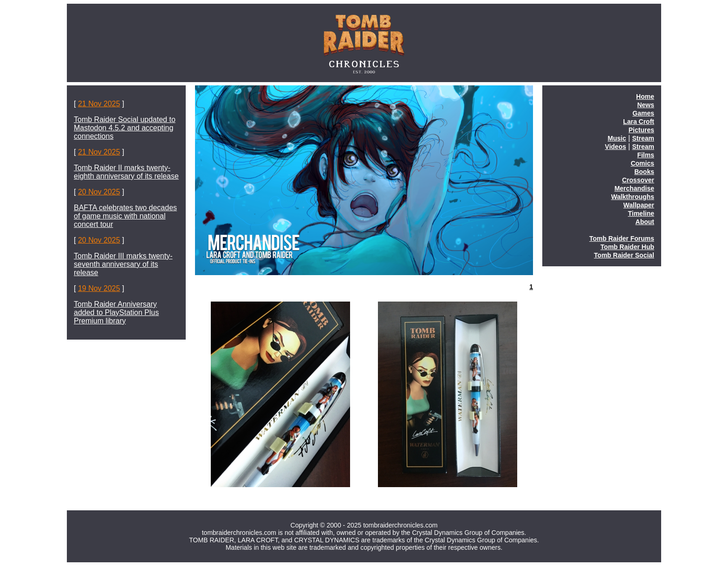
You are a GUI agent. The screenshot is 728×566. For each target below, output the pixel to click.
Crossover (638, 180)
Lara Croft (639, 122)
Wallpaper (639, 205)
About (645, 222)
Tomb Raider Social (624, 255)
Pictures (641, 130)
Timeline (641, 213)
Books (644, 172)
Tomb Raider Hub (627, 247)
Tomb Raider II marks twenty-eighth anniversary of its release (126, 172)
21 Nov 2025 (99, 104)
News (646, 105)
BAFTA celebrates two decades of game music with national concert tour (125, 216)
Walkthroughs (633, 197)
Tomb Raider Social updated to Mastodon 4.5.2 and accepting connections (125, 128)
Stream (643, 138)
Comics (642, 163)
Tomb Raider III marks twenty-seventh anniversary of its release (123, 264)
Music (617, 138)
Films (646, 155)
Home (645, 96)
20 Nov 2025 (99, 192)
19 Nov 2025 (99, 288)
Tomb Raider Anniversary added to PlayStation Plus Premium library (116, 312)
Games (643, 113)
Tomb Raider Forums (622, 238)
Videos (616, 147)
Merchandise (634, 188)
